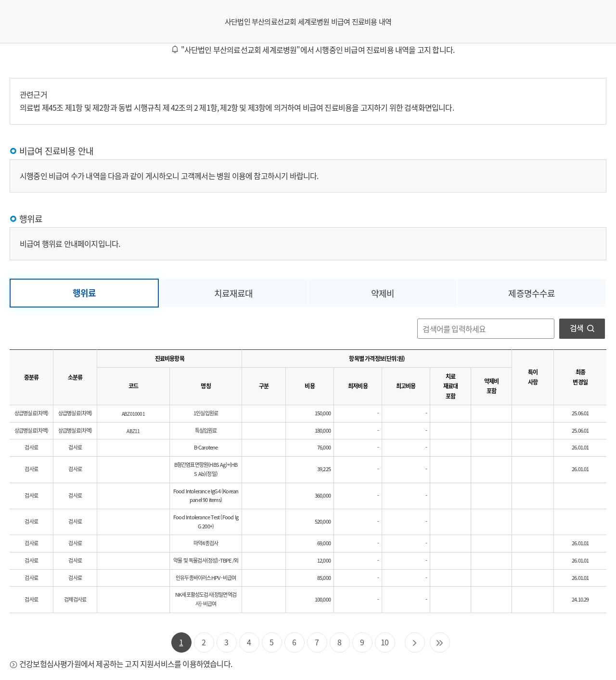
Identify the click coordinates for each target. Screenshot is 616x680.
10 (385, 642)
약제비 (383, 293)
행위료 (84, 293)
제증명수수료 (532, 293)
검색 (582, 328)
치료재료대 (234, 293)
